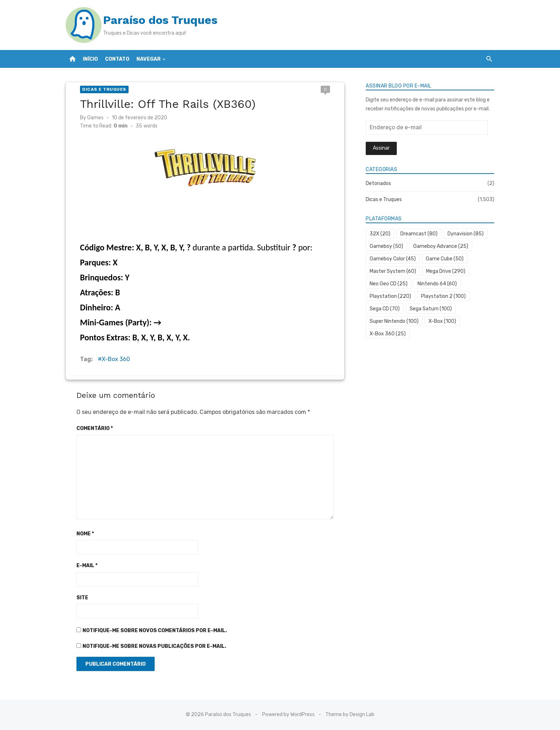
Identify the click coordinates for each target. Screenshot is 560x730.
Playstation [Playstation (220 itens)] (390, 296)
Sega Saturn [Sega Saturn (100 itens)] (431, 309)
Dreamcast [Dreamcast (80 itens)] (419, 234)
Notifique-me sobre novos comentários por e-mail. (155, 631)
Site (82, 598)
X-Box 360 (116, 359)
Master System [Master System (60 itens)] (393, 271)
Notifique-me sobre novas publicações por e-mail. (154, 646)
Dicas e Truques (104, 89)
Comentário (95, 428)
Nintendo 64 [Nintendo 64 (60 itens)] (437, 284)
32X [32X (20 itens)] (380, 234)
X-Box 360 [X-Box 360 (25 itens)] (388, 334)
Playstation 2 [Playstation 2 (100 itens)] (443, 296)
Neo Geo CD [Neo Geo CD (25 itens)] (389, 284)
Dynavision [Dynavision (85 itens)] (466, 234)
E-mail (87, 566)
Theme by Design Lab (350, 714)
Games (95, 118)
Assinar (381, 148)
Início (90, 59)
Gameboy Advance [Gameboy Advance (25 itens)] (441, 246)
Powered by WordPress (288, 714)
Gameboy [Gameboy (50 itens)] (386, 246)
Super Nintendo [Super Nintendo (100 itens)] (394, 321)
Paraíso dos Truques (160, 20)
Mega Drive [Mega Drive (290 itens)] (446, 271)
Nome (85, 534)
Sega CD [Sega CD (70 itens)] (385, 309)
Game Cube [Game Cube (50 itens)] (445, 259)
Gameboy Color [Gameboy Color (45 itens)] (393, 259)
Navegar (149, 59)
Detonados (378, 183)
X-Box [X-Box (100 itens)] (442, 321)
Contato (117, 59)
